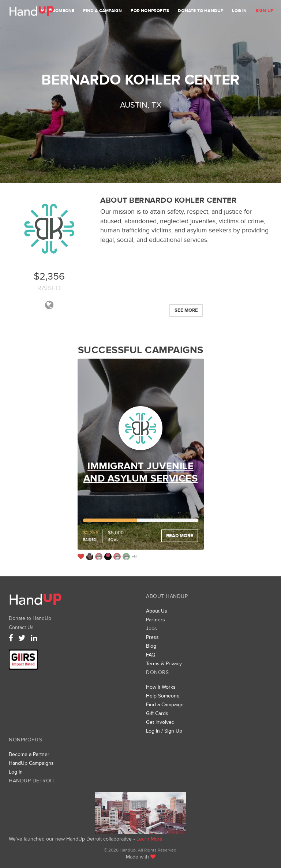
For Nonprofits (150, 11)
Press (152, 637)
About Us (157, 611)
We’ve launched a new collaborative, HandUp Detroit (140, 813)
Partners (156, 620)
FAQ (151, 655)
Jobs (151, 628)
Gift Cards (157, 713)
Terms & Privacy (164, 664)
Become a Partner (29, 754)
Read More (180, 536)
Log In (239, 11)
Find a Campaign (102, 11)
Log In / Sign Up (164, 731)
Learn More (149, 839)
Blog (151, 646)
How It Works (161, 687)
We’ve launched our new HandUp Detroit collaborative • (73, 839)
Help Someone (57, 11)
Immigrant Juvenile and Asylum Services (141, 472)
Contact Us (21, 627)
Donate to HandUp (201, 11)
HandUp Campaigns (31, 763)
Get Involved (160, 722)
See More (186, 310)
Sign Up (265, 11)
